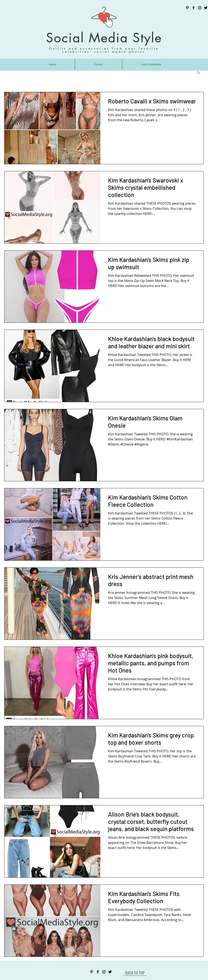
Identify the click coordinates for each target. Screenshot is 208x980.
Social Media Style (104, 38)
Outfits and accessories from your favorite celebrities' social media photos (104, 50)
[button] (198, 73)
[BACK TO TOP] (135, 973)
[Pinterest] (187, 8)
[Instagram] (200, 8)
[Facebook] (193, 8)
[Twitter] (206, 8)
